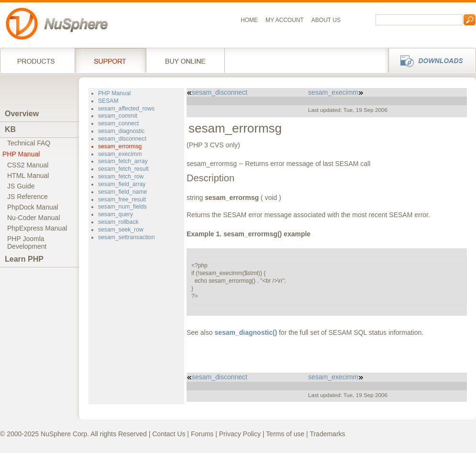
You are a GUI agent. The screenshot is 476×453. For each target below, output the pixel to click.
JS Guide (21, 186)
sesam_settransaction (126, 237)
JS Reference (28, 197)
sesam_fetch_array (123, 161)
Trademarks (327, 434)
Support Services (110, 60)
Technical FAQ (29, 143)
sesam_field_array (122, 184)
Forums (202, 434)
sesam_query (116, 214)
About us (326, 20)
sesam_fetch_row (121, 177)
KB (10, 129)
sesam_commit (118, 116)
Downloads (429, 60)
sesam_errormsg (120, 146)
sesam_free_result (122, 199)
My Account (285, 20)
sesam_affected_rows (126, 109)
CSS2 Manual (28, 165)
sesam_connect (118, 123)
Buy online (185, 60)
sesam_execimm (120, 154)
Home (249, 20)
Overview (22, 114)
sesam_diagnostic (121, 131)
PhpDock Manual (33, 207)
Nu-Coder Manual (34, 218)
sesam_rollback (118, 222)
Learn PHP (24, 259)
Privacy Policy (240, 434)
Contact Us (169, 434)
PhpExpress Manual (37, 228)
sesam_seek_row (121, 230)
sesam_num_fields (122, 207)
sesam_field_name (122, 192)
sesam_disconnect (122, 139)
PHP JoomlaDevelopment (27, 243)
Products (37, 60)
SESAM (108, 101)
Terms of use (285, 434)
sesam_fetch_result (123, 169)
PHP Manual (21, 154)
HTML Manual (28, 176)
